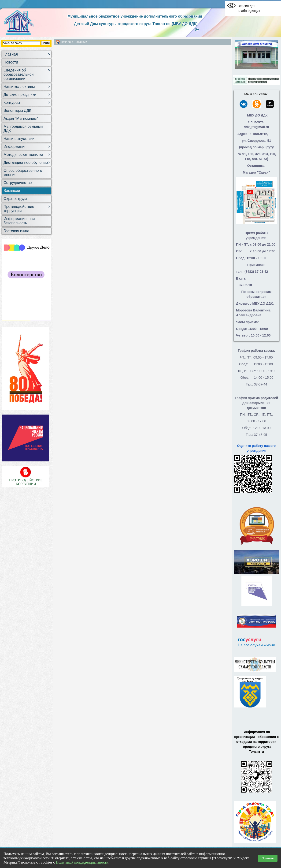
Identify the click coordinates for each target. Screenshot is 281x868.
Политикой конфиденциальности (82, 862)
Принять (268, 858)
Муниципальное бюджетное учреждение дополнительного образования (135, 16)
